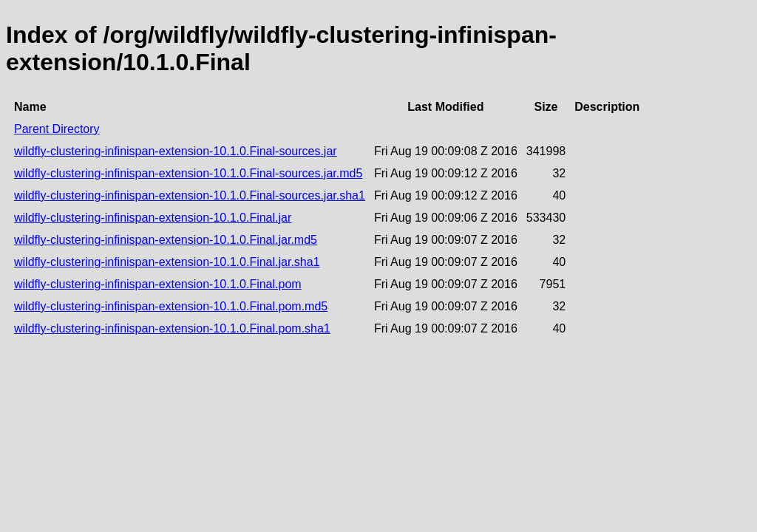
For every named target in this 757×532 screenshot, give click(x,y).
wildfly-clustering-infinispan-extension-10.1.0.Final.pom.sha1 (172, 328)
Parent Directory (57, 129)
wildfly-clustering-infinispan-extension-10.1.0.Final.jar (153, 218)
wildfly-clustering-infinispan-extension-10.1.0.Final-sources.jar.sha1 (190, 195)
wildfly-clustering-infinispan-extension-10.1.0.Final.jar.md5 (166, 240)
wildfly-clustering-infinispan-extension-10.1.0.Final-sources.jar (176, 151)
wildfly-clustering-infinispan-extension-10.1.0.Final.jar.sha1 (167, 262)
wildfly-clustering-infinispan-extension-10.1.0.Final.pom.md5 (171, 306)
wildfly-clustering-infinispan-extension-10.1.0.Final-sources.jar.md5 (188, 173)
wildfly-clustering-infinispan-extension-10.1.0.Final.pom (158, 284)
